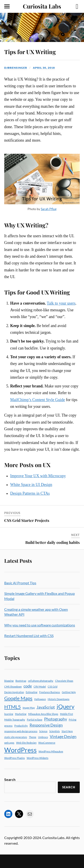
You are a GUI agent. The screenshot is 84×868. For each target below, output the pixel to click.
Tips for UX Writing (30, 52)
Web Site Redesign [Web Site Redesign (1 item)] (26, 743)
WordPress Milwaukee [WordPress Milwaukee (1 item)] (51, 751)
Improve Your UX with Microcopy (38, 476)
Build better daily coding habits (53, 542)
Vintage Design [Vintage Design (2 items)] (63, 737)
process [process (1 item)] (8, 726)
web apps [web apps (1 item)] (9, 743)
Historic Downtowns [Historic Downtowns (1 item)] (59, 699)
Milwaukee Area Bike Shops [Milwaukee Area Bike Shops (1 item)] (43, 714)
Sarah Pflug (49, 209)
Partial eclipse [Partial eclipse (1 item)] (35, 720)
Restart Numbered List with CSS (29, 636)
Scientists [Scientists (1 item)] (55, 731)
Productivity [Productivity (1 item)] (21, 726)
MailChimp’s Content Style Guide (38, 400)
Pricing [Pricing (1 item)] (73, 720)
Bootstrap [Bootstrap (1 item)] (21, 681)
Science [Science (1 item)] (43, 731)
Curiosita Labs (42, 6)
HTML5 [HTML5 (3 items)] (13, 707)
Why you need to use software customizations (40, 625)
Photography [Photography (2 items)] (56, 719)
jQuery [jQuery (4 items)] (66, 706)
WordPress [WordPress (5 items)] (20, 750)
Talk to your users (61, 303)
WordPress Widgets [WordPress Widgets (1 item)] (38, 758)
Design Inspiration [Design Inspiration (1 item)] (14, 692)
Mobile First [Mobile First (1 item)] (67, 714)
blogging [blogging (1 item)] (9, 681)
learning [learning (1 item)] (9, 714)
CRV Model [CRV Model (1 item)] (40, 687)
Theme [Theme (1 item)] (33, 737)
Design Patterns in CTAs (30, 493)
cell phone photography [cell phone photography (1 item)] (41, 681)
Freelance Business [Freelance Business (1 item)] (50, 692)
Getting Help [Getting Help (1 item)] (69, 692)
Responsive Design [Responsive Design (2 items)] (46, 725)
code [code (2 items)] (28, 686)
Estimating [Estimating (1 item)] (32, 692)
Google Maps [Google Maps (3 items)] (18, 698)
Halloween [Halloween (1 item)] (40, 699)
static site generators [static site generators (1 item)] (16, 737)
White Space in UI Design (31, 485)
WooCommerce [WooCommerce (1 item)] (47, 743)
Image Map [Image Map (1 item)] (29, 708)
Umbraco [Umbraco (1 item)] (43, 737)
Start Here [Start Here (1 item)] (67, 731)
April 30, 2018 (44, 68)
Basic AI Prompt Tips (20, 583)
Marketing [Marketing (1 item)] (21, 714)
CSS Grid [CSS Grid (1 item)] (53, 687)
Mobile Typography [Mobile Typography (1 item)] (15, 720)
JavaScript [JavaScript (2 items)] (46, 707)
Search (10, 779)
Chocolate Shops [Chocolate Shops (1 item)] (64, 681)
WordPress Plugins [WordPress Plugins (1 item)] (15, 758)
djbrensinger (16, 68)
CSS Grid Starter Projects (27, 520)
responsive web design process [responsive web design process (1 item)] (21, 731)
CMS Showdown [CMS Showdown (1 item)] (13, 687)
